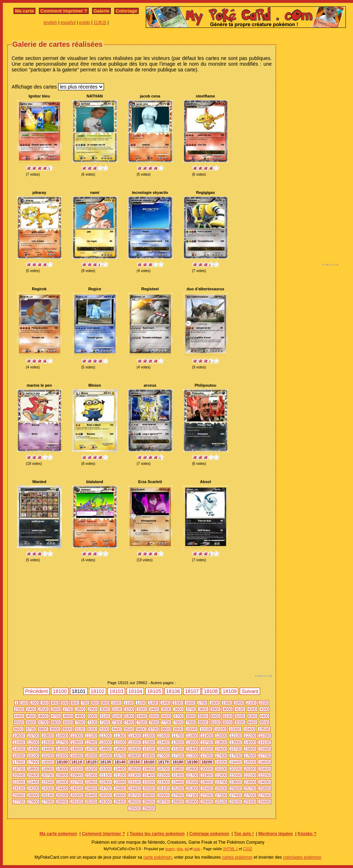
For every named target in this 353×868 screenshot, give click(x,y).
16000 (19, 756)
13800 (221, 742)
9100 (80, 729)
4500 (31, 716)
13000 (106, 742)
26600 (120, 795)
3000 (105, 709)
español (68, 22)
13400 (163, 742)
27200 (207, 795)
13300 (149, 742)
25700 (250, 788)
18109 (230, 691)
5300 (129, 716)
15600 (221, 749)
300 (44, 703)
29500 (135, 808)
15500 (207, 749)
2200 (264, 703)
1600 (190, 703)
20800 (62, 775)
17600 (250, 756)
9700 (153, 729)
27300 (221, 795)
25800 (265, 788)
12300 (265, 736)
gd (187, 849)
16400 (77, 756)
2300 (19, 709)
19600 (149, 769)
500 (65, 703)
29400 (265, 802)
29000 (207, 802)
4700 (56, 716)
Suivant (250, 691)
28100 (77, 802)
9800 (166, 729)
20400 (265, 769)
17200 (192, 756)
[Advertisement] (142, 622)
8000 (203, 722)
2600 (56, 709)
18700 (19, 769)
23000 (120, 782)
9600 (141, 729)
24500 (77, 788)
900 (105, 703)
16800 (135, 756)
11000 (77, 736)
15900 (265, 749)
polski (84, 22)
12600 (48, 742)
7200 (105, 722)
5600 (166, 716)
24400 (62, 788)
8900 (55, 729)
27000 (178, 795)
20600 (33, 775)
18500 (250, 762)
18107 (192, 691)
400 (55, 703)
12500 (33, 742)
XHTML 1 (230, 849)
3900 (215, 709)
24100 (19, 788)
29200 (236, 802)
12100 (236, 736)
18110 (77, 762)
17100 (178, 756)
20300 (250, 769)
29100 (221, 802)
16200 (48, 756)
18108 (211, 691)
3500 (166, 709)
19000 (62, 769)
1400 (165, 703)
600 (75, 703)
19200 (91, 769)
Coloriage (126, 11)
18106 (173, 691)
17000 (163, 756)
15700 (236, 749)
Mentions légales (276, 834)
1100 (129, 703)
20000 (207, 769)
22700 (77, 782)
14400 (48, 749)
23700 (221, 782)
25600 (236, 788)
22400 (33, 782)
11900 (207, 736)
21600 (178, 775)
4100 (240, 709)
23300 (163, 782)
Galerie (101, 11)
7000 (80, 722)
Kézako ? (307, 834)
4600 (43, 716)
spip (197, 849)
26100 (48, 795)
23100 (135, 782)
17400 (221, 756)
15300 (178, 749)
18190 (192, 762)
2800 (80, 709)
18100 (60, 691)
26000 (33, 795)
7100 (93, 722)
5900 (203, 716)
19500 (135, 769)
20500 (19, 775)
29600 (149, 808)
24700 (106, 788)
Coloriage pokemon (209, 834)
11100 (91, 736)
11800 (192, 736)
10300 (235, 729)
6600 (31, 722)
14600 (77, 749)
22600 (62, 782)
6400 (264, 716)
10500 (264, 729)
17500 (236, 756)
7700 (166, 722)
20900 (77, 775)
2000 (239, 703)
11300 (120, 736)
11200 (106, 736)
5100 (105, 716)
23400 (178, 782)
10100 (206, 729)
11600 (163, 736)
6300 (252, 716)
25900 (19, 795)
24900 (135, 788)
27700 (19, 802)
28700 (163, 802)
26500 (106, 795)
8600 (18, 729)
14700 (91, 749)
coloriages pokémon (302, 857)
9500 (129, 729)
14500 (62, 749)
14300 (33, 749)
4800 (68, 716)
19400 (120, 769)
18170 (163, 762)
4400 (19, 716)
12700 (62, 742)
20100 (221, 769)
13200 (135, 742)
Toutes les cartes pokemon (157, 834)
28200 (91, 802)
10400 (250, 729)
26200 (62, 795)
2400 (31, 709)
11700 (178, 736)
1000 (116, 703)
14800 (106, 749)
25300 (192, 788)
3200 (129, 709)
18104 (135, 691)
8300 (240, 722)
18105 (154, 691)
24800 (120, 788)
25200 (178, 788)
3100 (117, 709)
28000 (62, 802)
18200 (207, 762)
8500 (264, 722)
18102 (98, 691)
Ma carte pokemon (58, 834)
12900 (91, 742)
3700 (191, 709)
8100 (215, 722)
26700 (135, 795)
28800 (178, 802)
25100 (163, 788)
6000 (215, 716)
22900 (106, 782)
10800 (48, 736)
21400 (149, 775)
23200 (149, 782)
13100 (120, 742)
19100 (77, 769)
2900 (93, 709)
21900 (221, 775)
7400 (129, 722)
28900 (192, 802)
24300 (48, 788)
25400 (207, 788)
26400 (91, 795)
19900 (192, 769)
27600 (265, 795)
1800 (214, 703)
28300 (106, 802)
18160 (149, 762)
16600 (106, 756)
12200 (250, 736)
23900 (250, 782)
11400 (135, 736)
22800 (91, 782)
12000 (221, 736)
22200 (265, 775)
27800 (33, 802)
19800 (178, 769)
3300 (141, 709)
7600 (154, 722)
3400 (154, 709)
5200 (117, 716)
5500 (154, 716)
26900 (163, 795)
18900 (48, 769)
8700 (31, 729)
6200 (240, 716)
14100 (265, 742)
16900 (149, 756)
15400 (192, 749)
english (50, 22)
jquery (170, 849)
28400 (120, 802)
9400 (116, 729)
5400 (141, 716)
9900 (178, 729)
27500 (250, 795)
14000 (250, 742)
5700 (178, 716)
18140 (120, 762)
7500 (141, 722)
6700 (43, 722)
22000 (236, 775)
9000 (68, 729)
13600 (192, 742)
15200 (163, 749)
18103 (116, 691)
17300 (207, 756)
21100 (106, 775)
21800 (207, 775)
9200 (92, 729)
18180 (178, 762)
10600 (19, 736)
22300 (19, 782)
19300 (106, 769)
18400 (236, 762)
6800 (56, 722)
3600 (178, 709)
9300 (104, 729)
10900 (62, 736)
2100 (251, 703)
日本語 (100, 22)
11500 (149, 736)
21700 (192, 775)
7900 (191, 722)
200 (34, 703)
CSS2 (248, 849)
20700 (48, 775)
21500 (163, 775)
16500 (91, 756)
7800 (178, 722)
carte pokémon (157, 857)
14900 (120, 749)
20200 (236, 769)
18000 (48, 762)
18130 (106, 762)
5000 (93, 716)
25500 (221, 788)
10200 (221, 729)
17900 (33, 762)
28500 (135, 802)
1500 (178, 703)
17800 (19, 762)
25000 (149, 788)
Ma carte (24, 11)
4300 (264, 709)
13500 (178, 742)
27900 (48, 802)
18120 (91, 762)
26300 (77, 795)
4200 (252, 709)
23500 (192, 782)
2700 (68, 709)
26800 (149, 795)
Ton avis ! (244, 834)
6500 (19, 722)
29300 (250, 802)
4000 (228, 709)
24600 (91, 788)
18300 (221, 762)
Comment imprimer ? (64, 11)
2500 (43, 709)
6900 (68, 722)
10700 (33, 736)
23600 (207, 782)
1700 (202, 703)
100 (24, 703)
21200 (120, 775)
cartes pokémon (237, 857)
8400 (252, 722)
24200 (33, 788)
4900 (80, 716)
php (180, 849)
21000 (91, 775)
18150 (135, 762)
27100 (192, 795)
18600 (265, 762)
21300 (135, 775)
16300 (62, 756)
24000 (265, 782)
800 (95, 703)
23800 (236, 782)
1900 (227, 703)
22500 (48, 782)
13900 (236, 742)
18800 (33, 769)
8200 (228, 722)
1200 (141, 703)
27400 (236, 795)
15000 (135, 749)
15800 (250, 749)
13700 (207, 742)
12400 (19, 742)
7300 (117, 722)
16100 (33, 756)
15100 (149, 749)
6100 (228, 716)
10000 (192, 729)
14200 (19, 749)
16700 (120, 756)
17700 (265, 756)
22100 (250, 775)
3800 (203, 709)
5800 (191, 716)
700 (85, 703)
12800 (77, 742)
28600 (149, 802)
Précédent (36, 691)
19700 (163, 769)
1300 (153, 703)
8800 (43, 729)
